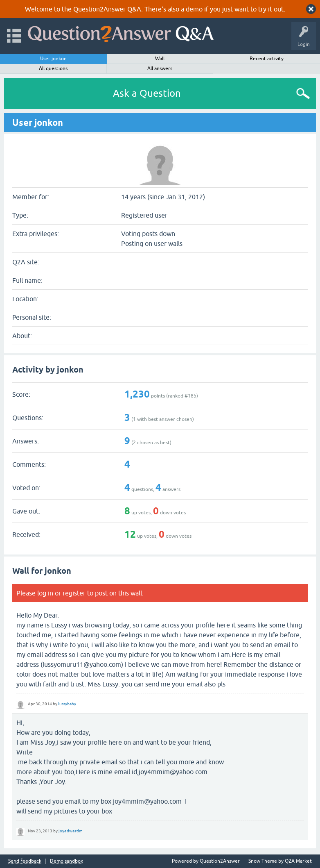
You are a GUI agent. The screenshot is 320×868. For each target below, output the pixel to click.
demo (194, 9)
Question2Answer (220, 861)
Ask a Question (147, 93)
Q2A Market (298, 861)
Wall (160, 59)
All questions (53, 68)
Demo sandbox (66, 861)
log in (45, 593)
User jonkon (53, 59)
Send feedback (25, 861)
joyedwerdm (71, 831)
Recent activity (267, 59)
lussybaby (67, 704)
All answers (160, 68)
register (74, 593)
